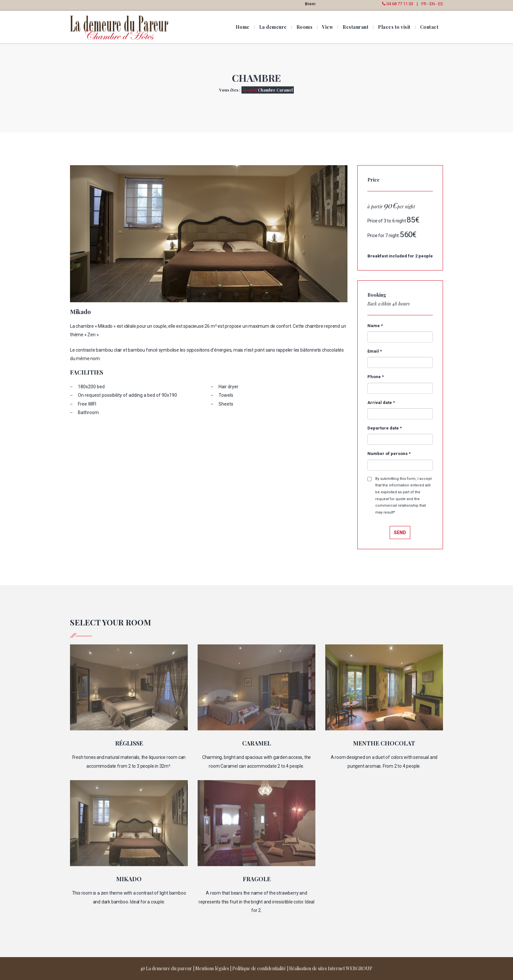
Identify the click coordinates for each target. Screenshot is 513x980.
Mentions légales (212, 968)
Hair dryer (229, 387)
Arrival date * (381, 402)
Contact (429, 27)
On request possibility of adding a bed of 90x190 (127, 395)
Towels (226, 395)
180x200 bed (91, 387)
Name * (375, 326)
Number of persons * (389, 454)
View (327, 27)
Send (400, 533)
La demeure (273, 27)
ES (441, 4)
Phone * (376, 377)
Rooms (305, 27)
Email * (375, 351)
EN (432, 4)
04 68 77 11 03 (397, 4)
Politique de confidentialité (259, 968)
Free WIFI (87, 404)
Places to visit (394, 27)
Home (243, 27)
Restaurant (355, 27)
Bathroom (88, 412)
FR (424, 4)
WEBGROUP (359, 968)
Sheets (226, 404)
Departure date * (385, 428)
